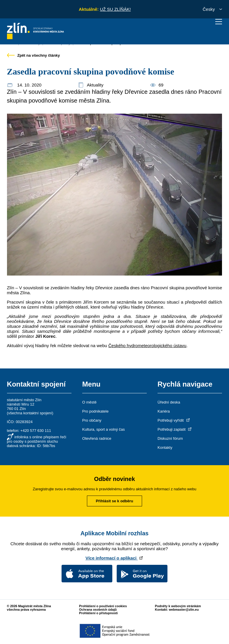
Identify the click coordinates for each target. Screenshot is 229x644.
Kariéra (164, 411)
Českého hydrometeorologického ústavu (147, 346)
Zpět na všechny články (34, 55)
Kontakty (165, 447)
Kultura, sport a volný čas (104, 429)
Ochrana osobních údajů (98, 610)
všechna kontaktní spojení (30, 413)
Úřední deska (169, 402)
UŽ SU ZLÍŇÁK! (115, 9)
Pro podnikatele (95, 411)
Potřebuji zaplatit (175, 429)
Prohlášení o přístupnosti (98, 613)
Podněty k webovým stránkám (178, 606)
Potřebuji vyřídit (174, 420)
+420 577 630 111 (36, 431)
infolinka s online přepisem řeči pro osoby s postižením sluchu (37, 439)
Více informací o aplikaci (114, 558)
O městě (89, 402)
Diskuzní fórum (170, 438)
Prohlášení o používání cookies (103, 606)
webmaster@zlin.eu (184, 610)
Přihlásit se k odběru (115, 501)
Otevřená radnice (97, 438)
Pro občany (92, 420)
